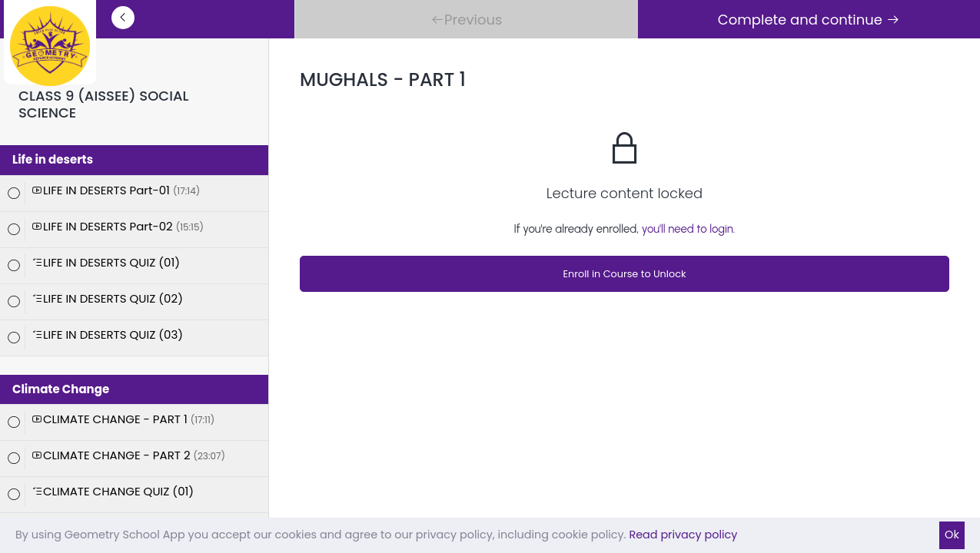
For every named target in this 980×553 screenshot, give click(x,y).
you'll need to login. (689, 229)
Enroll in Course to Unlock (624, 274)
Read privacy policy (683, 535)
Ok (952, 535)
